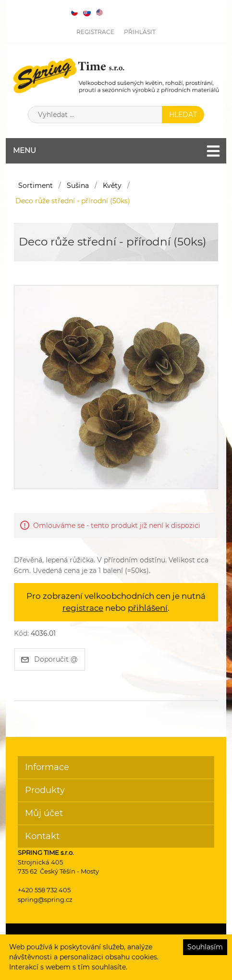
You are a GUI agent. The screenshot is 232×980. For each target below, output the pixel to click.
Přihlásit (140, 32)
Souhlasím (205, 947)
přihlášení (148, 608)
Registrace (95, 32)
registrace (83, 608)
